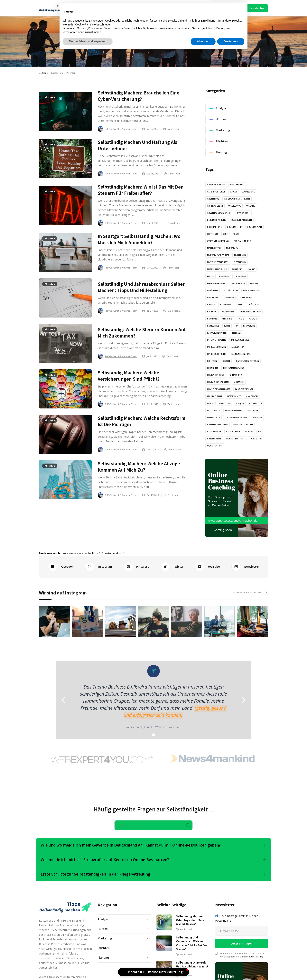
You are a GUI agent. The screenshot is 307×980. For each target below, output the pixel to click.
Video (160, 8)
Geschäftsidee (230, 290)
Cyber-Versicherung (218, 241)
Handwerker (229, 312)
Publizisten (256, 439)
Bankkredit (244, 213)
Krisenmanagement (234, 368)
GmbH (240, 305)
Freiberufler (238, 283)
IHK (237, 326)
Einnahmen (240, 255)
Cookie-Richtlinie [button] (85, 952)
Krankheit (213, 368)
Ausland (251, 206)
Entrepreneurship (217, 269)
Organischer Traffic (236, 417)
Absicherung (237, 185)
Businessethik (235, 227)
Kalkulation (238, 347)
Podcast (175, 8)
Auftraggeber (215, 206)
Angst (234, 192)
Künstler (239, 382)
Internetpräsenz (217, 340)
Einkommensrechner (218, 255)
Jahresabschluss (240, 340)
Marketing (225, 403)
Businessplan (254, 227)
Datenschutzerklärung (252, 957)
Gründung (254, 305)
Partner (257, 417)
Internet (237, 333)
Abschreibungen (216, 185)
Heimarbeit (228, 319)
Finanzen (241, 276)
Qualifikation (215, 446)
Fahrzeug (237, 269)
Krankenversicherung (247, 361)
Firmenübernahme (217, 283)
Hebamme (212, 319)
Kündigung (236, 375)
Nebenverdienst (234, 410)
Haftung (212, 312)
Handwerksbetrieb (251, 312)
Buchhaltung (215, 227)
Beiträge (43, 73)
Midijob (240, 403)
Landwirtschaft (244, 389)
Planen (249, 432)
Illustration (142, 8)
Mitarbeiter (255, 403)
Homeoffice (213, 326)
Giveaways (226, 305)
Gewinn (211, 305)
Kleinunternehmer (241, 354)
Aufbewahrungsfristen (237, 199)
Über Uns (205, 8)
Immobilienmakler (217, 333)
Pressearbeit (214, 439)
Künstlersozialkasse (219, 389)
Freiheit (254, 283)
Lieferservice (234, 396)
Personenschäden (243, 425)
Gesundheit (213, 298)
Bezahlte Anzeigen (242, 220)
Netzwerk (253, 410)
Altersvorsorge (216, 192)
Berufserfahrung (217, 220)
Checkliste (213, 234)
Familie (251, 269)
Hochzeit (254, 319)
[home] (56, 8)
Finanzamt (225, 276)
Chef (225, 234)
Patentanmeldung (218, 425)
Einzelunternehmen (218, 262)
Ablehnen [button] (203, 969)
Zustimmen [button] (231, 969)
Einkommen (232, 248)
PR (260, 432)
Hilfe (241, 319)
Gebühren (212, 290)
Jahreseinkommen (217, 347)
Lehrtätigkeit (215, 396)
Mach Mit (191, 8)
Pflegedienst (233, 432)
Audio (124, 8)
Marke (210, 403)
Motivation (214, 410)
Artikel (109, 8)
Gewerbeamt (246, 298)
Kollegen (212, 361)
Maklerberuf (253, 396)
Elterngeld (240, 262)
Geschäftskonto (252, 290)
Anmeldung (249, 192)
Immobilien (249, 326)
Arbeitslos (213, 199)
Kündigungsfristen (218, 382)
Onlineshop (214, 417)
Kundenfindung (216, 375)
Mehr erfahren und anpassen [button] (88, 969)
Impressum (220, 8)
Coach (236, 234)
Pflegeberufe (214, 432)
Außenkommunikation (220, 213)
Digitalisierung (242, 241)
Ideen (227, 326)
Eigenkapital (214, 248)
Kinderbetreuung (217, 354)
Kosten (226, 361)
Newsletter (256, 8)
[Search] (153, 825)
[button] (91, 8)
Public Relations (236, 439)
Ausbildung (234, 206)
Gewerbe (229, 298)
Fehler (210, 276)
